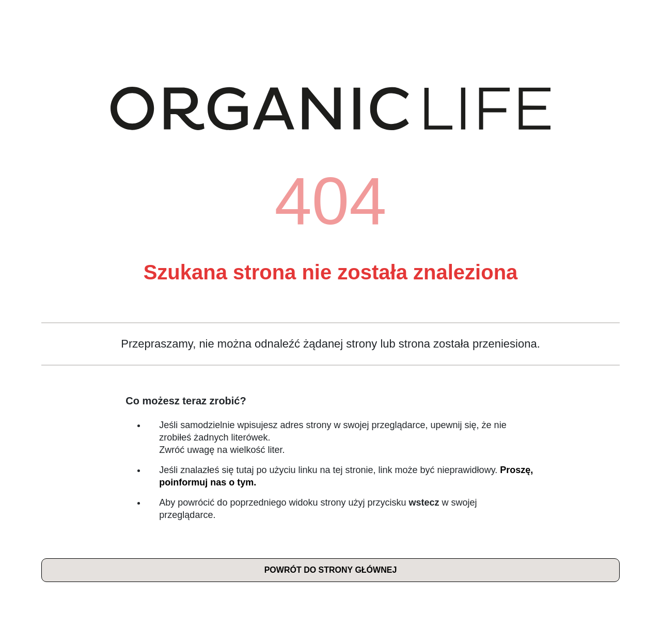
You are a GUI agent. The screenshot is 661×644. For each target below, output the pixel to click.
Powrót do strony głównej (331, 570)
